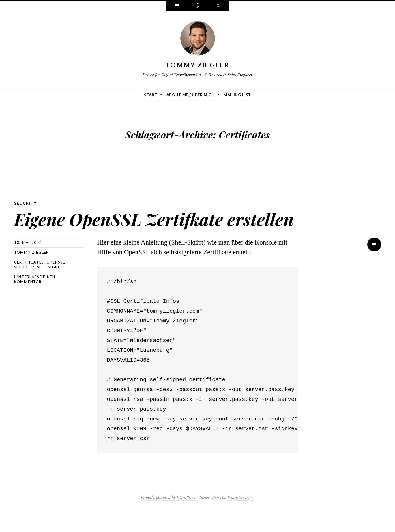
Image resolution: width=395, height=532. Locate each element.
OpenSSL (56, 282)
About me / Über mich (191, 95)
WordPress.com (241, 517)
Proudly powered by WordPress (168, 517)
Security (26, 203)
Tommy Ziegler (197, 65)
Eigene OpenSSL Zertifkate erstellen (134, 228)
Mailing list (237, 95)
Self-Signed (50, 287)
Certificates (29, 282)
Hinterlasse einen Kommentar (35, 299)
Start (151, 95)
